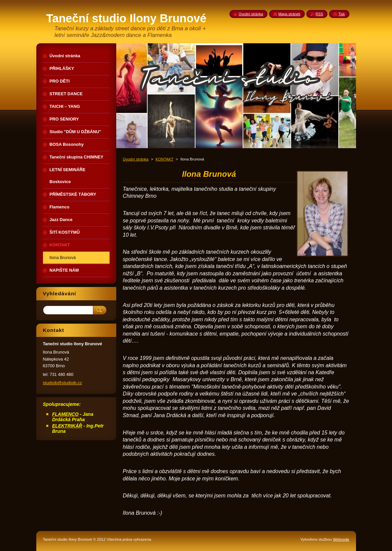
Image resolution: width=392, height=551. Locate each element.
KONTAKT (164, 159)
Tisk (342, 14)
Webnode (341, 539)
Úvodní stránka (136, 159)
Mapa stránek (289, 14)
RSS (319, 14)
